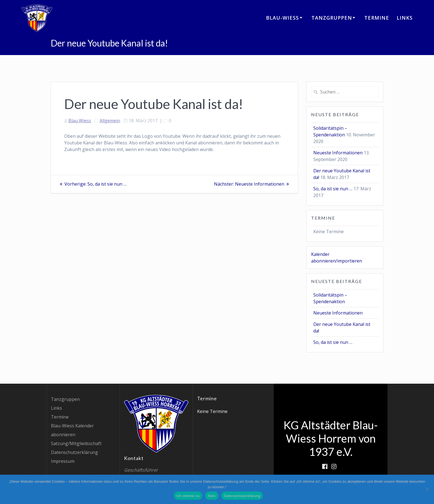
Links (405, 18)
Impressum (63, 461)
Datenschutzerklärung (74, 452)
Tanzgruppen (332, 18)
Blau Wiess (80, 121)
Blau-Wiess (282, 18)
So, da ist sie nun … (333, 189)
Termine (377, 18)
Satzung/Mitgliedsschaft (76, 443)
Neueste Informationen (338, 153)
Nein (212, 496)
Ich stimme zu (188, 496)
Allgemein (110, 121)
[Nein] (427, 489)
